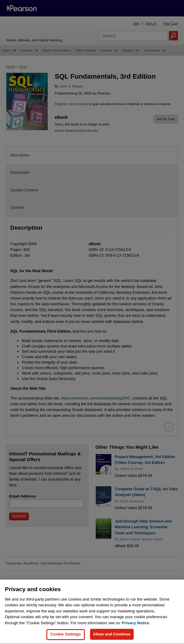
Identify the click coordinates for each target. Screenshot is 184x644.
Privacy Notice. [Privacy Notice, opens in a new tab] (136, 636)
